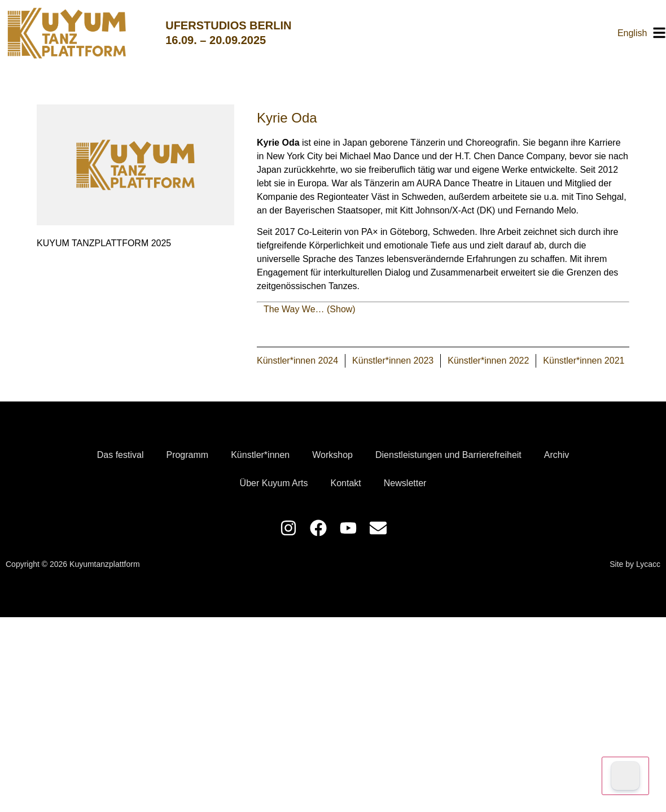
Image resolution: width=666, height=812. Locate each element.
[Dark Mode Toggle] (625, 776)
